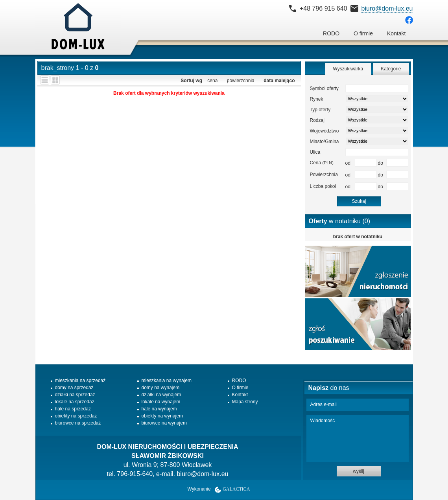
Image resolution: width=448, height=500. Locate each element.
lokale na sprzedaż (75, 402)
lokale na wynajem (161, 402)
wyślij (359, 471)
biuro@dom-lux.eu (387, 8)
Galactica (236, 489)
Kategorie (391, 69)
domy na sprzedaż (74, 388)
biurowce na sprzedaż (78, 423)
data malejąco (279, 81)
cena (212, 81)
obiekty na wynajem (162, 416)
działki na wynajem (161, 395)
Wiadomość (358, 438)
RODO (331, 33)
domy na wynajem (161, 388)
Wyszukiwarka (348, 69)
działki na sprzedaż (75, 395)
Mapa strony (245, 402)
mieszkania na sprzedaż (80, 381)
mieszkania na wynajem (167, 381)
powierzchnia (241, 81)
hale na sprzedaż (73, 409)
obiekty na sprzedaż (76, 416)
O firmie (363, 33)
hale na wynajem (159, 409)
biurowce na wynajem (164, 423)
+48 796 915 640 (324, 8)
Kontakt (396, 33)
